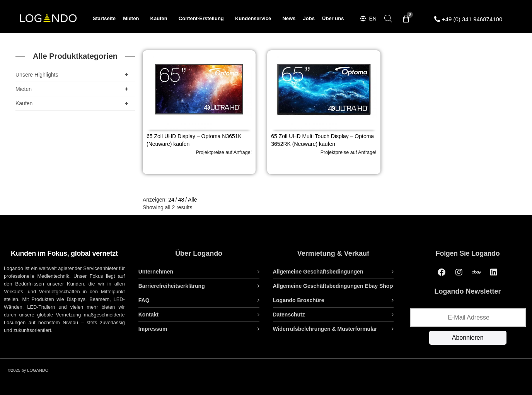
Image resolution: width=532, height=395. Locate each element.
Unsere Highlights (73, 75)
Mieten (133, 19)
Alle (192, 200)
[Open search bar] (388, 18)
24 (171, 200)
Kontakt (148, 315)
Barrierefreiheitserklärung (172, 286)
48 (181, 200)
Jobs (309, 18)
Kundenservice (255, 19)
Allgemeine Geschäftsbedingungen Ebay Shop (333, 286)
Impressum (153, 329)
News (289, 18)
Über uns (333, 18)
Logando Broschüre (299, 300)
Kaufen (161, 19)
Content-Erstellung (203, 19)
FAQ (144, 300)
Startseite (104, 18)
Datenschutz (289, 315)
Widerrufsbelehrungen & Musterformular (325, 329)
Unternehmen (156, 272)
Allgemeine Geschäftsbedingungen (318, 272)
